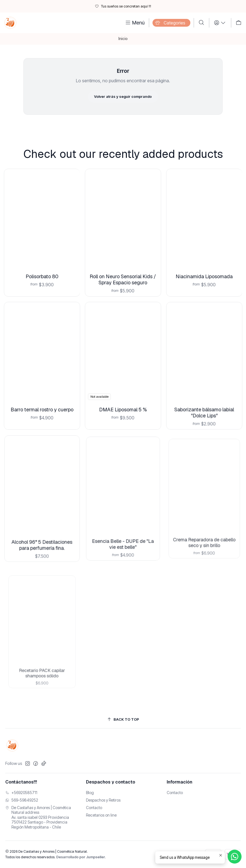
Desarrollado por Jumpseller (81, 857)
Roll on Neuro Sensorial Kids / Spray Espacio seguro (123, 265)
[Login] (220, 23)
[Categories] (171, 23)
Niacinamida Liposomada (204, 259)
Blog (90, 793)
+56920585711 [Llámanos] (21, 793)
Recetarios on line (101, 815)
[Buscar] (201, 23)
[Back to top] (123, 719)
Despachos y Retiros (103, 800)
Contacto (94, 808)
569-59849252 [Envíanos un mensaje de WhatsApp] (22, 800)
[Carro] (239, 23)
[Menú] (135, 23)
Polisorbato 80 (42, 268)
